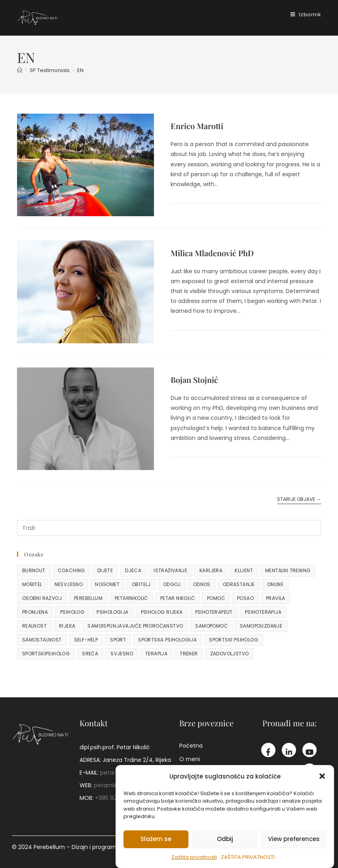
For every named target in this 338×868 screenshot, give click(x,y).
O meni (190, 759)
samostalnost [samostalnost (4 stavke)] (42, 640)
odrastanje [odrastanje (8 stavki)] (239, 584)
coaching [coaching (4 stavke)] (71, 570)
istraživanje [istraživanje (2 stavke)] (170, 570)
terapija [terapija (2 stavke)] (156, 654)
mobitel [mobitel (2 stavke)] (32, 584)
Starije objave (299, 500)
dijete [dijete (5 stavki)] (105, 570)
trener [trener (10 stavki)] (189, 654)
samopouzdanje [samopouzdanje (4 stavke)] (261, 626)
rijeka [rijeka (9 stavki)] (67, 626)
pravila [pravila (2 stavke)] (276, 598)
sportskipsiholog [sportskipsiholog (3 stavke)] (46, 654)
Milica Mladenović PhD (212, 253)
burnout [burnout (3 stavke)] (34, 570)
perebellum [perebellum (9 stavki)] (88, 598)
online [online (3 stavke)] (275, 584)
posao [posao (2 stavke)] (245, 598)
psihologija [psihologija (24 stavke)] (112, 612)
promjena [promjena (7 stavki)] (35, 612)
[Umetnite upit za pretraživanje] (169, 528)
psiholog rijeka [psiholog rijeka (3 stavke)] (162, 612)
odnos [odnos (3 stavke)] (202, 584)
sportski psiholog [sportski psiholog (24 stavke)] (234, 640)
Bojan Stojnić (194, 380)
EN (80, 70)
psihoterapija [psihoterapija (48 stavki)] (263, 612)
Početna (191, 746)
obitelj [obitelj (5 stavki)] (141, 584)
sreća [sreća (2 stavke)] (90, 654)
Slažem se (156, 839)
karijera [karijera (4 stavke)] (211, 570)
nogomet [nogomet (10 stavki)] (107, 584)
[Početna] (20, 70)
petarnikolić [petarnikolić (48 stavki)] (131, 598)
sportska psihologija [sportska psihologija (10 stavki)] (167, 640)
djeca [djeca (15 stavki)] (133, 570)
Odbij (225, 839)
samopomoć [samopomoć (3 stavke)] (211, 626)
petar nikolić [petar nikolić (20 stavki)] (178, 598)
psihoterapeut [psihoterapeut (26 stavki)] (214, 612)
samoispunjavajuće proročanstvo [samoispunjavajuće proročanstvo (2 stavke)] (135, 626)
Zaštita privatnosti (194, 857)
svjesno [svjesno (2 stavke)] (122, 654)
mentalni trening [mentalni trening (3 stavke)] (288, 570)
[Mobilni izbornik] (303, 14)
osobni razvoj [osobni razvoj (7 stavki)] (42, 598)
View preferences (294, 839)
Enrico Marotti (197, 126)
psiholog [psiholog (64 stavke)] (72, 612)
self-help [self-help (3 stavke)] (86, 640)
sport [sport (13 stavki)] (118, 640)
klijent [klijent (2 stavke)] (244, 570)
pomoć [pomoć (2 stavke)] (216, 598)
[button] (322, 776)
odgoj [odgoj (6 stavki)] (172, 584)
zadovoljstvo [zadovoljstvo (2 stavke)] (230, 654)
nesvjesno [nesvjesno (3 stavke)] (69, 584)
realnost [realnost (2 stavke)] (34, 626)
